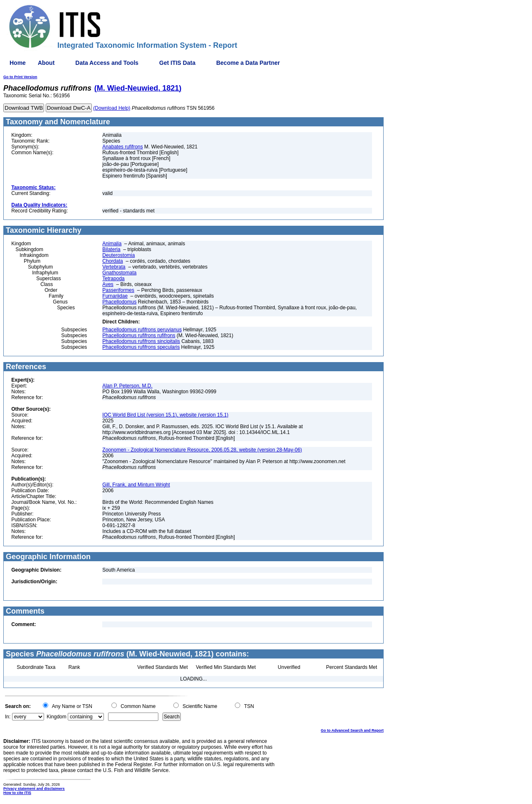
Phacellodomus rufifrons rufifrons (139, 335)
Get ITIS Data (177, 63)
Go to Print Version (20, 77)
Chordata (112, 261)
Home (18, 63)
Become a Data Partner (248, 63)
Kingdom (56, 717)
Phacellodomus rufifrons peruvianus (142, 330)
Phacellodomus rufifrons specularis (141, 347)
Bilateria (111, 249)
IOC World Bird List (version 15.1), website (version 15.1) (165, 415)
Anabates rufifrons (122, 147)
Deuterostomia (118, 255)
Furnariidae (115, 296)
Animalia (112, 244)
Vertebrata (114, 267)
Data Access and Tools (107, 63)
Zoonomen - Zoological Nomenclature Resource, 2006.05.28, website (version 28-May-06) (202, 450)
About (46, 63)
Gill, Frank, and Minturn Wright (136, 485)
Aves (108, 284)
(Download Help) (112, 108)
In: (8, 717)
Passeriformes (118, 290)
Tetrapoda (113, 279)
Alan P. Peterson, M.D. (127, 386)
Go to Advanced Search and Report (352, 730)
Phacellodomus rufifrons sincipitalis (141, 341)
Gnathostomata (119, 273)
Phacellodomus (119, 302)
